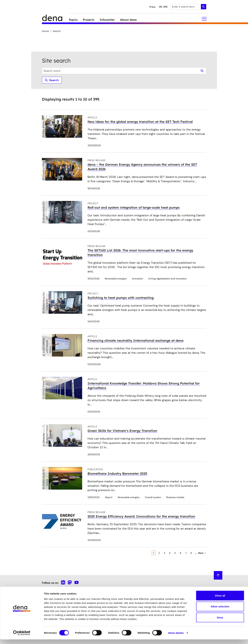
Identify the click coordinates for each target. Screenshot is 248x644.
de (161, 7)
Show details (176, 637)
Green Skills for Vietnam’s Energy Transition (122, 431)
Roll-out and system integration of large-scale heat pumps (134, 207)
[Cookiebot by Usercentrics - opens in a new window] (22, 637)
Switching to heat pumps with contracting (121, 298)
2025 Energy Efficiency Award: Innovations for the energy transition (141, 516)
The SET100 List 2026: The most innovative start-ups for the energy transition (140, 253)
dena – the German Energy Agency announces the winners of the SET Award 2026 (142, 167)
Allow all (220, 600)
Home (45, 31)
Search (55, 31)
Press (153, 7)
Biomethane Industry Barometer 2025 (117, 474)
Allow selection (220, 611)
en (166, 7)
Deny (220, 622)
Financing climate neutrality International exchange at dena (135, 340)
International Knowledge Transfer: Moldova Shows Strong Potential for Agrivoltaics (144, 386)
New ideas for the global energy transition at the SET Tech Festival (140, 122)
